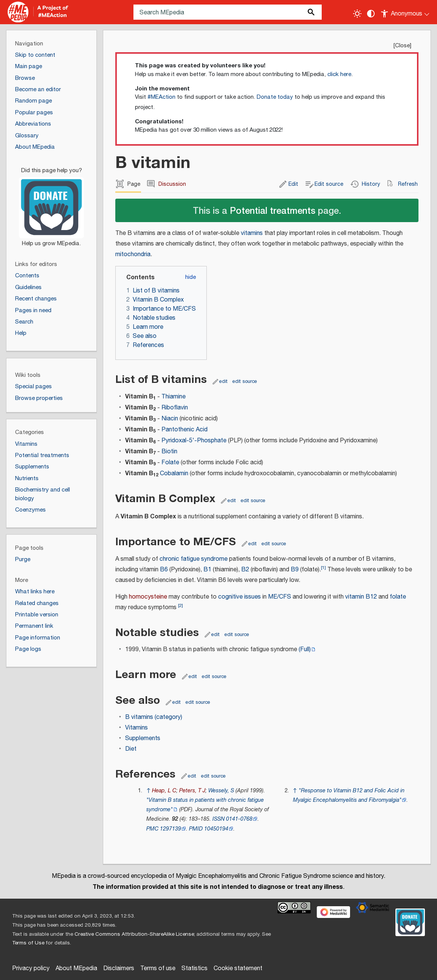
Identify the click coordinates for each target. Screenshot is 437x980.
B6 (164, 570)
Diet (131, 749)
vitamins (252, 233)
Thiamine (174, 397)
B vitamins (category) (154, 717)
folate (398, 597)
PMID (196, 829)
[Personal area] (405, 12)
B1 (207, 570)
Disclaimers (119, 968)
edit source (245, 381)
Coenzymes (30, 510)
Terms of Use (28, 943)
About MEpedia (76, 968)
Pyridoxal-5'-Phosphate (194, 441)
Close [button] (402, 46)
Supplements (143, 738)
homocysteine (148, 597)
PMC (152, 829)
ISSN (218, 819)
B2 (245, 570)
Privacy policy (31, 968)
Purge (23, 559)
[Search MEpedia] (228, 12)
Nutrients (27, 478)
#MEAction (161, 97)
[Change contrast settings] (371, 14)
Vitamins (136, 728)
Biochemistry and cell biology (43, 494)
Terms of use (158, 968)
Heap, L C (164, 791)
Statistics (194, 968)
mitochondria (133, 254)
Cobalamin (174, 474)
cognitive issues (239, 597)
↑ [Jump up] (148, 791)
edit (223, 381)
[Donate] (51, 204)
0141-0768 (239, 819)
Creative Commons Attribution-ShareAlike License (134, 934)
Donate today (275, 97)
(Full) (305, 649)
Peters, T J (192, 791)
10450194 (216, 829)
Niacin (170, 419)
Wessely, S (221, 791)
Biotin (169, 452)
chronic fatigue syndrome (194, 559)
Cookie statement (238, 968)
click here (339, 74)
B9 (295, 570)
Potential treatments (273, 210)
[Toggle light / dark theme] (357, 14)
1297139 (170, 829)
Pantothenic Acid (184, 430)
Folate (170, 463)
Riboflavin (175, 408)
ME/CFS (280, 597)
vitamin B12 (361, 597)
